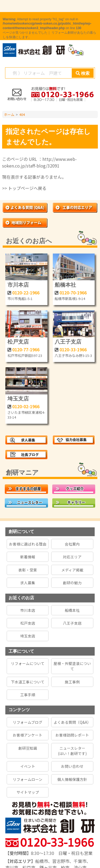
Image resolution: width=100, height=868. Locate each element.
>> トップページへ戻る (24, 188)
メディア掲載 (72, 570)
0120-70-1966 (73, 293)
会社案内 (72, 544)
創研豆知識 (28, 748)
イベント (28, 766)
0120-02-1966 (26, 406)
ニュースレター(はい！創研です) (72, 751)
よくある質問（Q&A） (72, 722)
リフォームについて (28, 663)
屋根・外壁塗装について (72, 666)
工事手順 (28, 695)
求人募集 (28, 583)
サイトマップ (28, 792)
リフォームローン (28, 779)
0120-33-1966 (73, 349)
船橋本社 (65, 285)
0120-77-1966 (26, 349)
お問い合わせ (72, 766)
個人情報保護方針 (72, 779)
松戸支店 (18, 342)
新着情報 (28, 557)
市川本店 (18, 285)
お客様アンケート (28, 735)
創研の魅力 (72, 583)
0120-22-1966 (26, 293)
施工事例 (72, 682)
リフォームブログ (28, 722)
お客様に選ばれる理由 (28, 544)
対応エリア (72, 557)
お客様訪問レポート (72, 735)
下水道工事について (28, 682)
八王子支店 (68, 342)
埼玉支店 (18, 399)
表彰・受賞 (28, 570)
